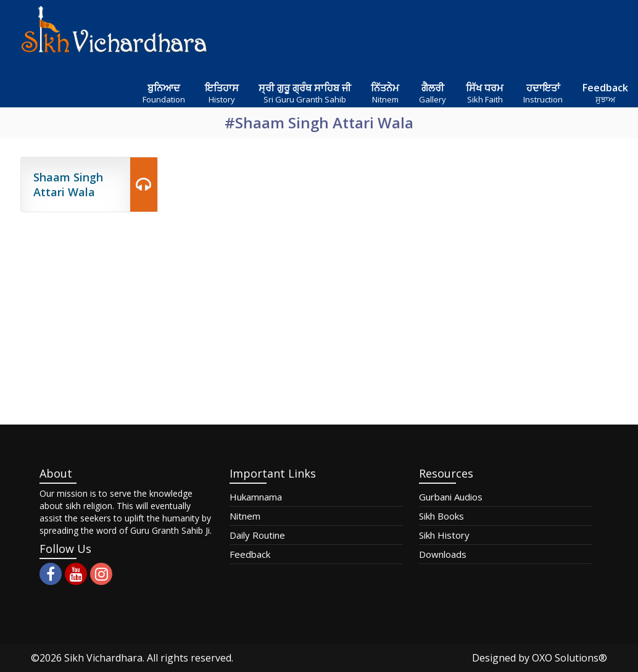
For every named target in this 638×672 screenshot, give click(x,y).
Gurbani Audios (451, 497)
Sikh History (444, 535)
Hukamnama (256, 497)
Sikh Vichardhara (103, 658)
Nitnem (245, 516)
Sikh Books (441, 516)
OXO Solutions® (570, 658)
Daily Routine (257, 535)
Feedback (250, 554)
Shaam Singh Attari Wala (68, 185)
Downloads (443, 554)
